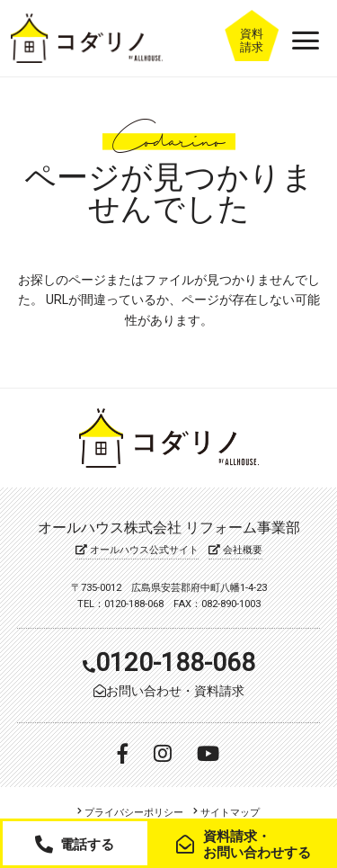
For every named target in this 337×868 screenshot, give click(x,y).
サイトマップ (226, 813)
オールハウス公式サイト (140, 550)
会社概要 (231, 550)
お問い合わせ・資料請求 (171, 691)
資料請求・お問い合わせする (251, 844)
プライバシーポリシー (131, 813)
